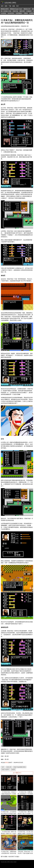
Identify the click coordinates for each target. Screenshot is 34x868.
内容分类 (9, 767)
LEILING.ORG (6, 862)
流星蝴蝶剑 (19, 13)
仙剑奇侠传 (11, 13)
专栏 (17, 6)
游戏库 (13, 769)
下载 (10, 6)
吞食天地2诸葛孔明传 (20, 767)
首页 (2, 6)
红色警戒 (3, 13)
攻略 (14, 6)
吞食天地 (15, 11)
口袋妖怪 (29, 11)
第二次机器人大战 (6, 11)
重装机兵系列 (5, 9)
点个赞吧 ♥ (17, 773)
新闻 (6, 6)
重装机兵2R (27, 9)
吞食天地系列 (5, 769)
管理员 (7, 762)
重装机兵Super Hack (16, 9)
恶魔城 (26, 13)
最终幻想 (22, 11)
